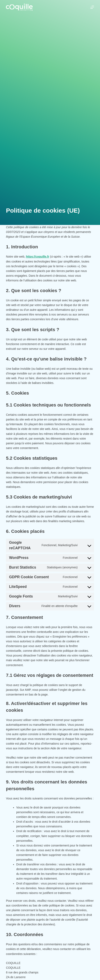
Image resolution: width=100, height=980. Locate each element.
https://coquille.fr (38, 257)
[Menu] (92, 7)
